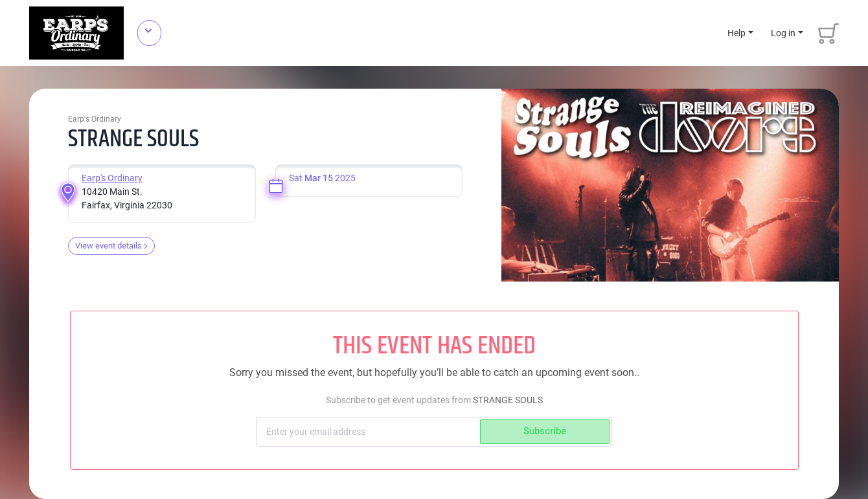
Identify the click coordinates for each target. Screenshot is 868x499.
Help (737, 33)
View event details (111, 246)
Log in (783, 33)
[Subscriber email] (370, 432)
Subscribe (545, 431)
